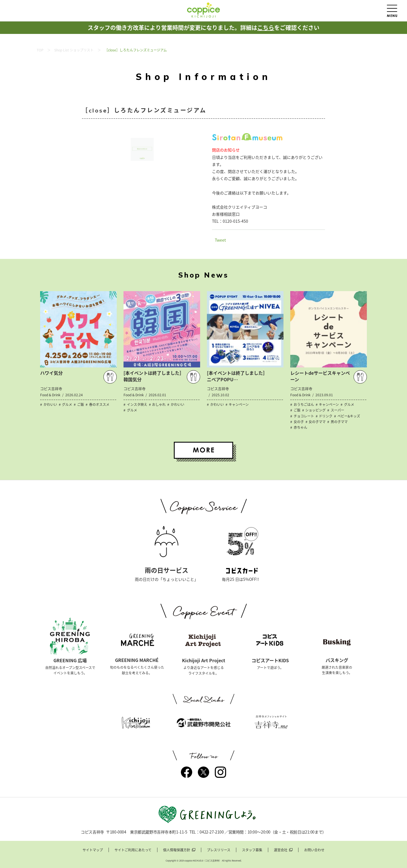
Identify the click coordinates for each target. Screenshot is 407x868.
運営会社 (281, 850)
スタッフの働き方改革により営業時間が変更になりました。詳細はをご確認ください (203, 28)
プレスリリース (219, 850)
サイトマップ (93, 850)
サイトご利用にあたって (133, 850)
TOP (40, 50)
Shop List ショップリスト (74, 50)
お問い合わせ (314, 850)
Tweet (220, 240)
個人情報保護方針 (177, 850)
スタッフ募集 (252, 850)
